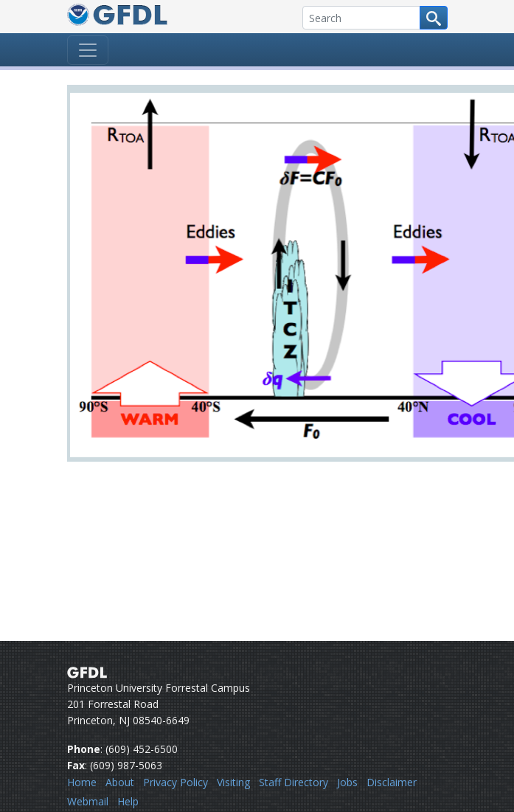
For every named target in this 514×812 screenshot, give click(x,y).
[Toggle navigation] (88, 50)
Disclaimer (392, 782)
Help (128, 801)
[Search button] (434, 18)
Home (82, 782)
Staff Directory (294, 782)
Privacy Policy (176, 782)
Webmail (88, 801)
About (120, 782)
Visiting (233, 782)
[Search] (361, 18)
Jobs (347, 782)
